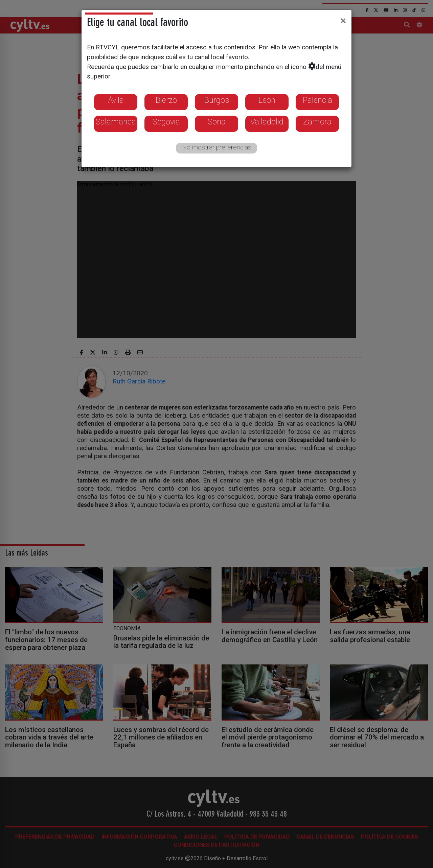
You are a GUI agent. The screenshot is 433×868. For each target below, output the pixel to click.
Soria (217, 122)
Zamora (317, 122)
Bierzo (166, 100)
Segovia (166, 122)
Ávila (116, 100)
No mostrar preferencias (217, 147)
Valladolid (267, 122)
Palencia (317, 100)
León (267, 100)
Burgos (217, 100)
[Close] (343, 21)
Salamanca (116, 122)
